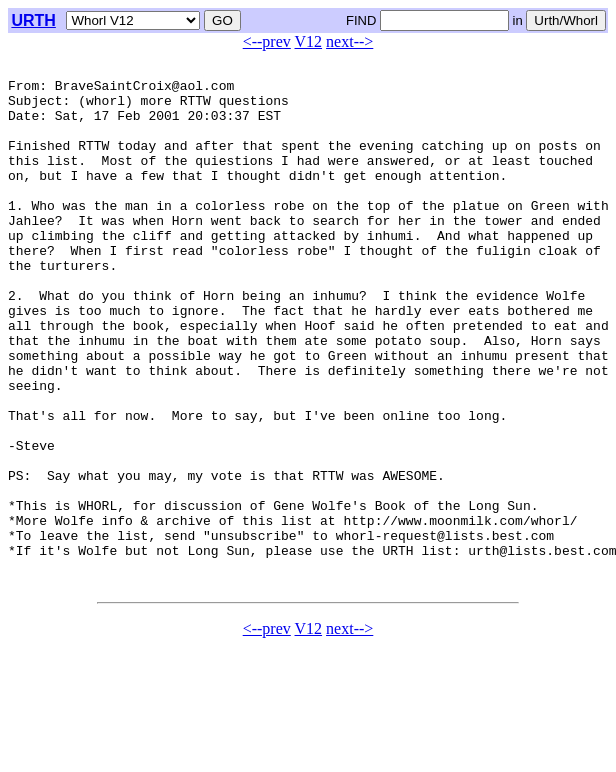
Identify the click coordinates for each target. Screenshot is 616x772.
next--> (349, 41)
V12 (309, 41)
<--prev (267, 41)
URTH (33, 20)
